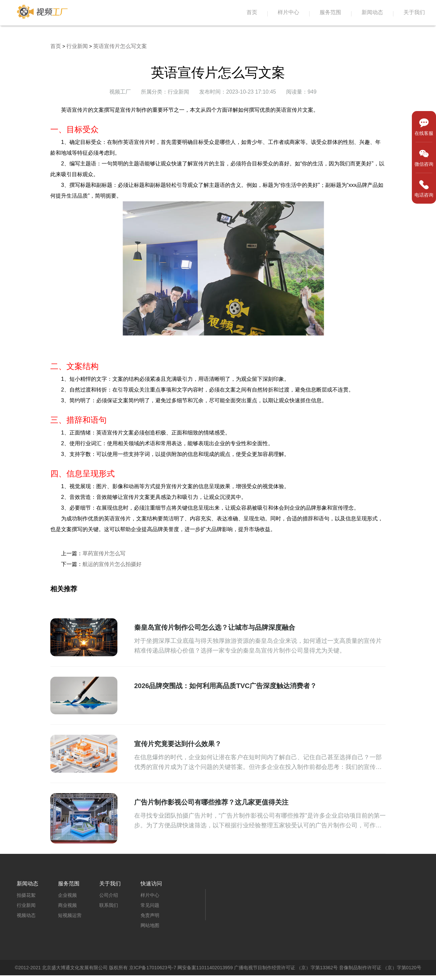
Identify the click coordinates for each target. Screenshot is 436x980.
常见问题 (150, 905)
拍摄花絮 (26, 895)
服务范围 (330, 12)
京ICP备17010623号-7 (153, 968)
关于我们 (414, 12)
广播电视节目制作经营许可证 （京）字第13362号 (286, 968)
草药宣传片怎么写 (104, 553)
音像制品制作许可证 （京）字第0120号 (380, 968)
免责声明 (150, 915)
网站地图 (150, 925)
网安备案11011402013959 (205, 968)
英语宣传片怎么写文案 (120, 46)
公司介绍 (109, 895)
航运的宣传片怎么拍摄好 (112, 564)
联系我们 (109, 905)
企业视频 (67, 895)
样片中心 (288, 12)
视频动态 (26, 915)
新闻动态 (372, 12)
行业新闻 (77, 46)
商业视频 (67, 905)
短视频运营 (70, 915)
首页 (252, 12)
